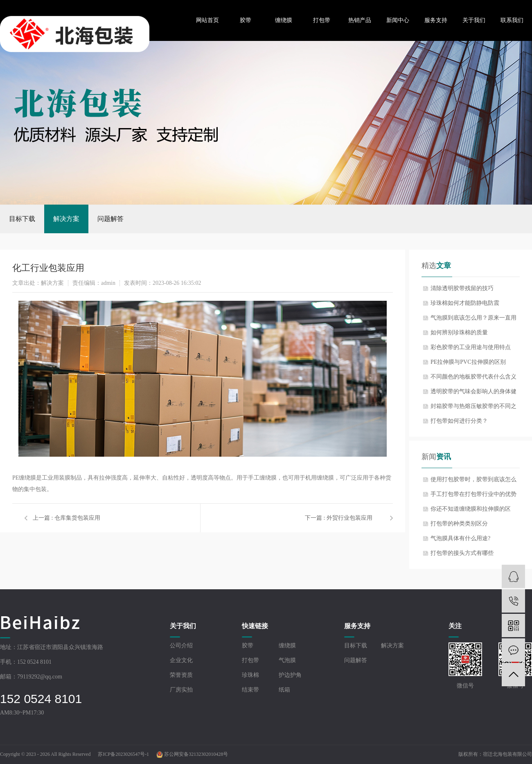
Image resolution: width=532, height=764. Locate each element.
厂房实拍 (181, 690)
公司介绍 (181, 646)
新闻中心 (398, 20)
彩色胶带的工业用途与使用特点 (471, 347)
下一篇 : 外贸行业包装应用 (339, 518)
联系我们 (512, 20)
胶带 (246, 20)
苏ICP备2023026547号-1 (123, 754)
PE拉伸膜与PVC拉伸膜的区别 (468, 362)
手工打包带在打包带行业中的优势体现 (473, 496)
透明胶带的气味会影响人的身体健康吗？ (473, 394)
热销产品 (360, 20)
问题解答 (110, 219)
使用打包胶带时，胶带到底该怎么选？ (473, 482)
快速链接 (255, 626)
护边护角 (290, 675)
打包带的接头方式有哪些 (462, 553)
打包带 (322, 20)
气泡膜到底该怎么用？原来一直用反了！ (473, 320)
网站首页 (207, 20)
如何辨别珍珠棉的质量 (459, 332)
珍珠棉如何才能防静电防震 (465, 303)
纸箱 (284, 690)
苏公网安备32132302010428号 (192, 754)
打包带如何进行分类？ (459, 421)
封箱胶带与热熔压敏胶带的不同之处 (473, 408)
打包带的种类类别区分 (459, 524)
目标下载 (22, 219)
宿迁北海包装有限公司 (507, 754)
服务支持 (436, 20)
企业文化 (181, 660)
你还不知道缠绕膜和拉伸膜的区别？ (471, 511)
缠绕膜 (284, 20)
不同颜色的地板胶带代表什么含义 (473, 377)
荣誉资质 (181, 675)
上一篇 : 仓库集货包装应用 (66, 518)
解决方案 (66, 219)
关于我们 (474, 20)
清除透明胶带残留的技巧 (462, 288)
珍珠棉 (250, 675)
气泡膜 (287, 660)
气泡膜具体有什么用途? (460, 538)
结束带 (250, 690)
